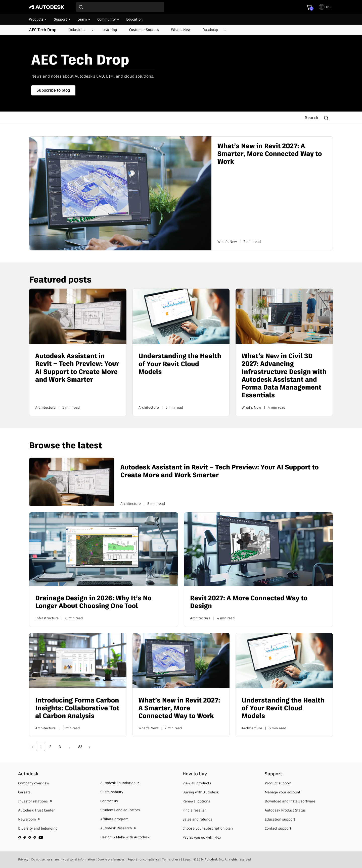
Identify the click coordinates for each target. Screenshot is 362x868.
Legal (187, 859)
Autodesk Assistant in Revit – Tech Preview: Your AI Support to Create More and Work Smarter (77, 368)
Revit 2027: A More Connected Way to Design (249, 602)
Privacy (23, 859)
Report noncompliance (143, 859)
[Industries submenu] (79, 30)
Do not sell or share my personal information (63, 859)
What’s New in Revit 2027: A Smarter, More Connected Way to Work (270, 154)
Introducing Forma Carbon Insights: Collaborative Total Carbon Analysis (77, 709)
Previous (32, 747)
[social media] (31, 837)
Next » (90, 747)
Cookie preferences (111, 859)
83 (80, 747)
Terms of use (171, 859)
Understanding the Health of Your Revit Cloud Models (180, 364)
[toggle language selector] (325, 7)
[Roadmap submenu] (212, 30)
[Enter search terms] (120, 7)
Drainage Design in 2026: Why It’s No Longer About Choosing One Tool (93, 602)
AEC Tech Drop (43, 30)
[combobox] (120, 7)
